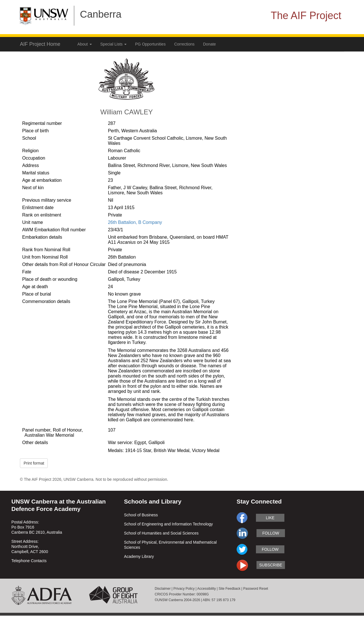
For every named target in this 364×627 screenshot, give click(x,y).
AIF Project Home (40, 44)
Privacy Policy (184, 589)
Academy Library (139, 556)
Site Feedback (230, 589)
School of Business (141, 515)
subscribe (271, 565)
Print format (34, 463)
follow (271, 533)
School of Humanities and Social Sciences (161, 533)
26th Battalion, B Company (135, 222)
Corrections (184, 44)
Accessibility (207, 589)
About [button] (84, 44)
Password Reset (256, 589)
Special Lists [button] (113, 44)
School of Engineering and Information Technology (168, 524)
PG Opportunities (150, 44)
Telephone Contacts (29, 561)
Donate (209, 44)
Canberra (101, 14)
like (270, 518)
